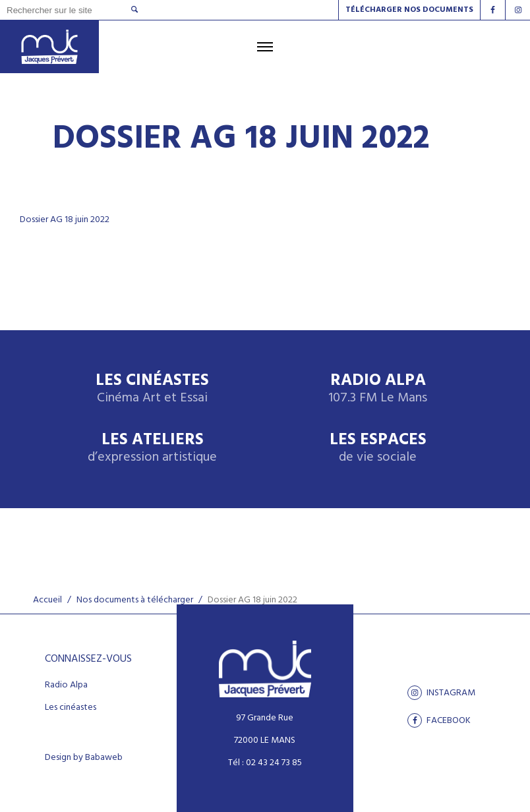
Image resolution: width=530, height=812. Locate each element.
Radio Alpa (378, 389)
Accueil (47, 600)
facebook (439, 720)
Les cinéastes (71, 708)
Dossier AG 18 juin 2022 (65, 220)
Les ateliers (152, 449)
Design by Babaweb (84, 758)
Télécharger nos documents (409, 10)
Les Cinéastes (152, 389)
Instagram (441, 693)
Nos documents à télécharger (135, 600)
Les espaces (378, 449)
